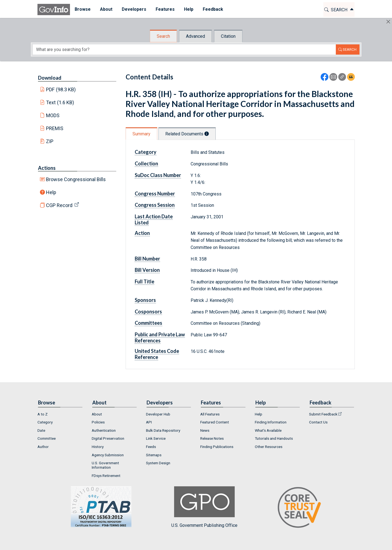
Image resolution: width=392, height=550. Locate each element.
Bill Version (147, 270)
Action (142, 233)
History (98, 447)
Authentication (104, 430)
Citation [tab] (228, 36)
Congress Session (155, 205)
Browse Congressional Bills (76, 179)
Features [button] (165, 9)
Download (50, 78)
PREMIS (55, 128)
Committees (148, 323)
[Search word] (184, 49)
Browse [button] (83, 9)
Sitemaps (154, 455)
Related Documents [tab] (187, 134)
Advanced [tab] (195, 36)
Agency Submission (108, 455)
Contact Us (318, 422)
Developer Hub (158, 414)
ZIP (50, 141)
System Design (158, 463)
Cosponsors (148, 312)
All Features (210, 414)
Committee (47, 438)
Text (60, 102)
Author (43, 447)
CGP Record (59, 205)
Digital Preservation (108, 438)
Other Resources (269, 447)
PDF (61, 89)
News (205, 430)
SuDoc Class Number (158, 175)
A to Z (43, 414)
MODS (53, 115)
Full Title (144, 281)
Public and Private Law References (160, 337)
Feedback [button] (213, 9)
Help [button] (189, 9)
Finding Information (271, 422)
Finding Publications (217, 447)
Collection (146, 163)
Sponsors (145, 300)
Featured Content (215, 422)
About (97, 414)
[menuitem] (83, 10)
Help (51, 192)
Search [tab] (163, 36)
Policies (98, 422)
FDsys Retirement (106, 476)
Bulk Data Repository (163, 430)
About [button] (106, 9)
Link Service (156, 438)
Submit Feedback (323, 414)
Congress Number (155, 194)
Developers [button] (134, 9)
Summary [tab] (141, 134)
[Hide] (388, 22)
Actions (47, 168)
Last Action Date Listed (154, 219)
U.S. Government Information (105, 465)
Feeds (151, 447)
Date (41, 430)
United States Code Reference (157, 354)
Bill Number (147, 259)
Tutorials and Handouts (274, 438)
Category (146, 152)
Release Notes (212, 438)
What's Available (268, 430)
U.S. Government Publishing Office (204, 507)
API (149, 422)
